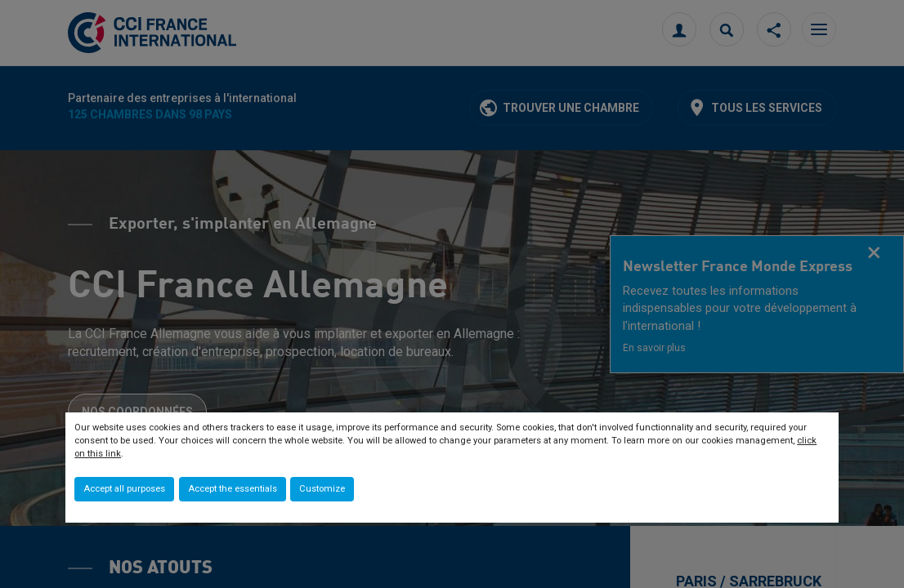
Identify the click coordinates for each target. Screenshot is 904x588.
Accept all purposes (124, 489)
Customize (322, 489)
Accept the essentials (233, 489)
